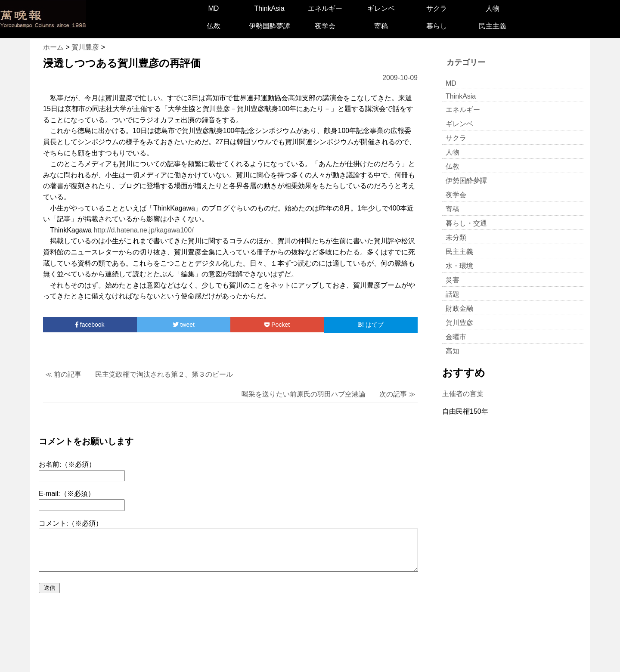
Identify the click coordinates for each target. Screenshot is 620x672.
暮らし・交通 (466, 223)
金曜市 (456, 337)
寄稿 (381, 26)
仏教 (214, 26)
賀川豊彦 (459, 323)
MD (213, 8)
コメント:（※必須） (71, 523)
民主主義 (493, 26)
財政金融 (459, 308)
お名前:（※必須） (67, 464)
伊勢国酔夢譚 (270, 26)
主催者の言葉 (463, 394)
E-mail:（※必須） (67, 494)
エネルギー (325, 8)
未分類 (456, 237)
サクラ (437, 8)
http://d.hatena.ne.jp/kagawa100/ (143, 230)
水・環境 (459, 266)
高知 (453, 351)
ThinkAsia (269, 8)
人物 (493, 8)
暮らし (437, 26)
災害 (453, 280)
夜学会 (325, 26)
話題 (453, 294)
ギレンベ (381, 8)
